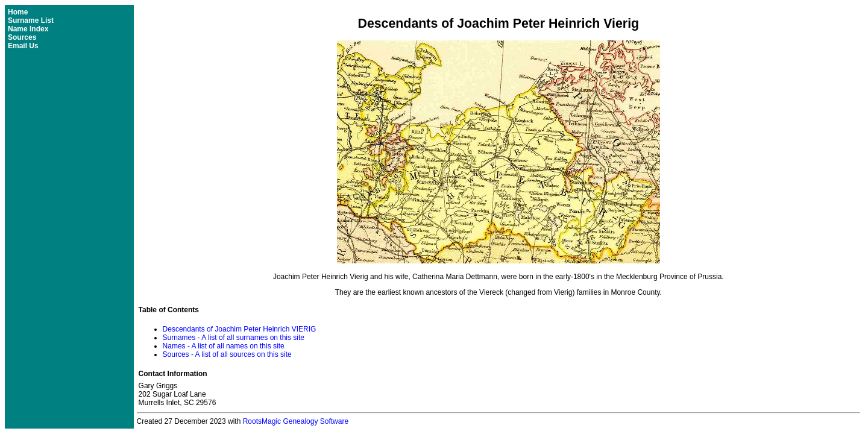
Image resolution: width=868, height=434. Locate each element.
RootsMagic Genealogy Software (296, 421)
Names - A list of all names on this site (224, 346)
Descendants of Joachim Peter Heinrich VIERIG (240, 329)
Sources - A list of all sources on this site (227, 354)
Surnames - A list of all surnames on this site (234, 338)
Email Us (23, 46)
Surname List (31, 20)
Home (18, 12)
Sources (22, 37)
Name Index (28, 29)
